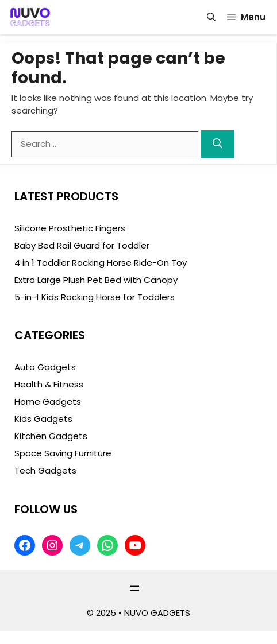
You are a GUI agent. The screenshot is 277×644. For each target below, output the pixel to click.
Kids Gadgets (43, 419)
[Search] (218, 144)
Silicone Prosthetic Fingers (70, 228)
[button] (211, 17)
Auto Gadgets (45, 367)
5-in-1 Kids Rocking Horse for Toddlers (95, 297)
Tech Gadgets (45, 470)
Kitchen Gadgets (51, 436)
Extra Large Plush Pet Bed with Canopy (96, 280)
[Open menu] (134, 588)
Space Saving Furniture (63, 453)
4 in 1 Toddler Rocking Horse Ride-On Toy (101, 263)
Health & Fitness (49, 384)
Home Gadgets (48, 401)
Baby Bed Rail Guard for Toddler (82, 245)
